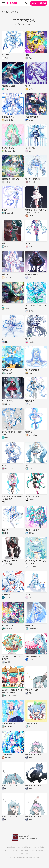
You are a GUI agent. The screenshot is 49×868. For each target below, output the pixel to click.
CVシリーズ (33, 850)
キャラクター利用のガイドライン (27, 847)
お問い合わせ (24, 850)
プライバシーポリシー (12, 850)
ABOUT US (24, 853)
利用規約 (41, 847)
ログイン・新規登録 (39, 3)
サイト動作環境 (10, 847)
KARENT (41, 850)
